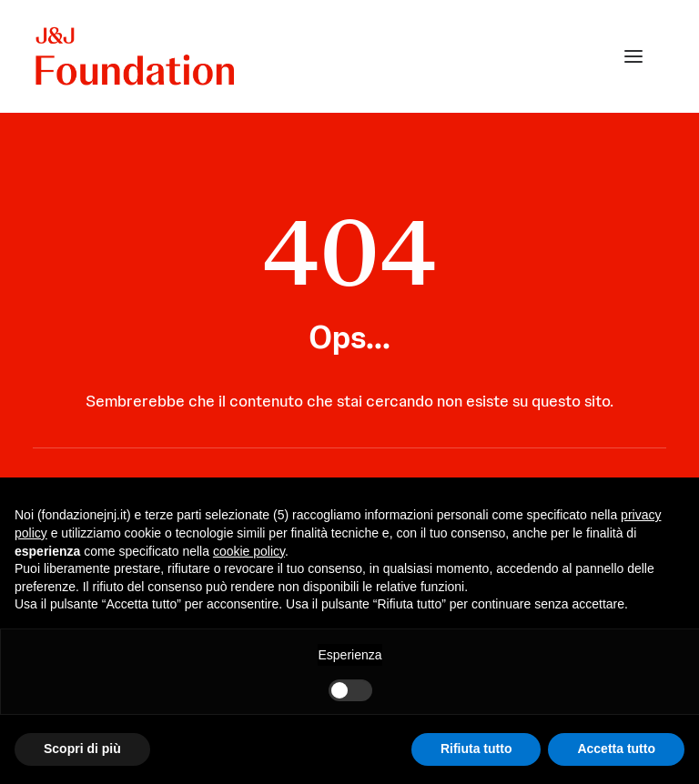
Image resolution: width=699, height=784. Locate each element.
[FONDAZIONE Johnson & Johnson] (136, 56)
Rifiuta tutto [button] (476, 749)
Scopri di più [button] (82, 749)
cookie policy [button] (249, 551)
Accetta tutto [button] (616, 749)
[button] (633, 56)
